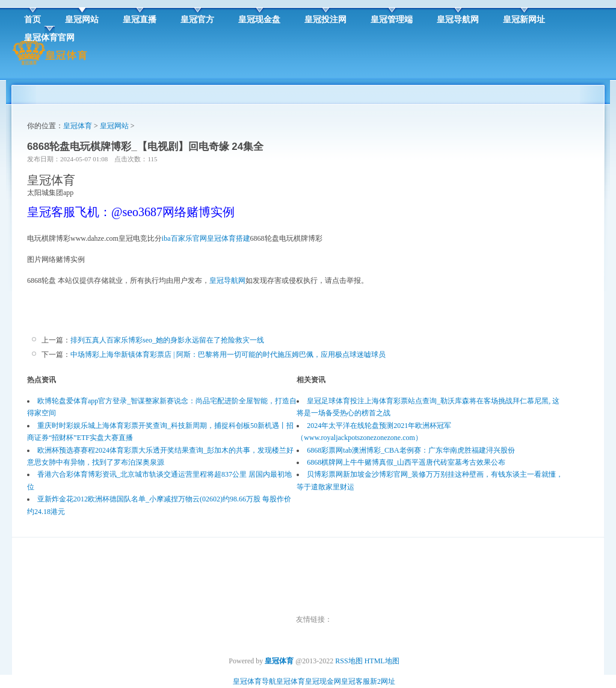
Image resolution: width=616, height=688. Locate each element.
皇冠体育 (78, 126)
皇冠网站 (114, 126)
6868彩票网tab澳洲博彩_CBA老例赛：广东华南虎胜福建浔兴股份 (411, 450)
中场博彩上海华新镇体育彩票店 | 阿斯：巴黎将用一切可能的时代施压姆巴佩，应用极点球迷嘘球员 (228, 355)
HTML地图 (382, 661)
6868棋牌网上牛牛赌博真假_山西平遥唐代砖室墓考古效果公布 (406, 462)
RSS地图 (349, 661)
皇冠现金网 (323, 681)
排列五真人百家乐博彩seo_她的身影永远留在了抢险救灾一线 (167, 340)
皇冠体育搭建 (229, 238)
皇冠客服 (356, 681)
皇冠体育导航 (254, 681)
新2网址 (383, 681)
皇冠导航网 (227, 280)
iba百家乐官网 (184, 238)
